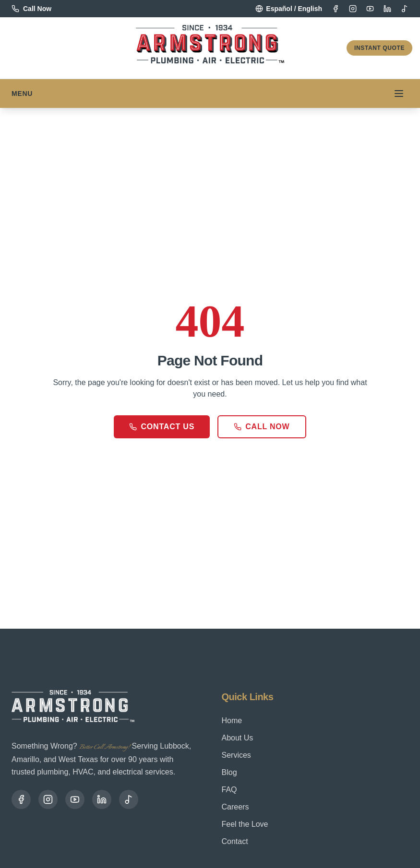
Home (232, 721)
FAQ (229, 790)
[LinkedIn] (387, 9)
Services (236, 755)
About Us (238, 738)
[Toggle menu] (399, 94)
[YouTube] (370, 9)
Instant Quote (379, 48)
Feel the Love (245, 824)
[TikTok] (405, 9)
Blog (229, 772)
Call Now (262, 427)
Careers (235, 807)
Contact (235, 841)
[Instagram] (353, 9)
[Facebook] (336, 9)
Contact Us (162, 427)
